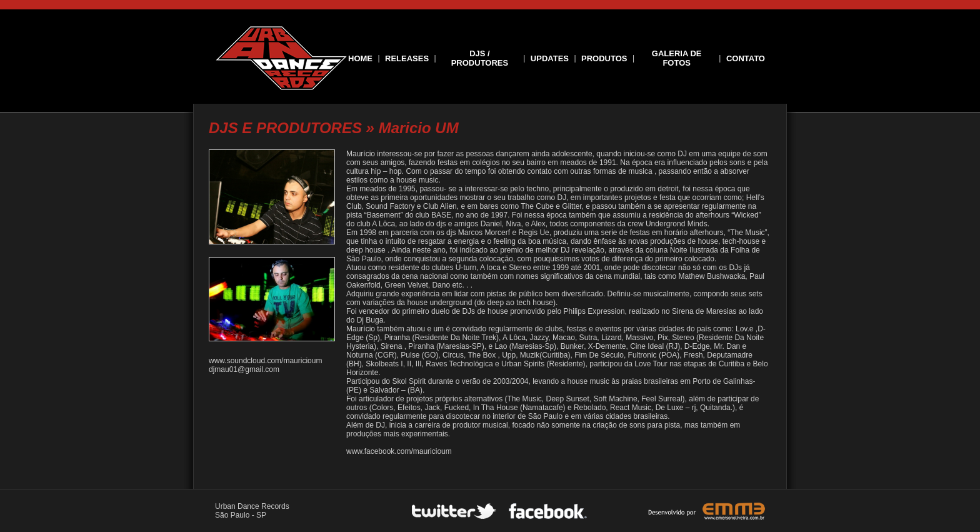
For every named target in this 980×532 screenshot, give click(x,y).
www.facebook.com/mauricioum (399, 451)
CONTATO (746, 58)
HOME (360, 58)
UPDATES (550, 58)
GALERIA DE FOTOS (677, 58)
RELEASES (407, 58)
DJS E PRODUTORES (285, 128)
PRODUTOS (604, 58)
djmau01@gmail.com (244, 369)
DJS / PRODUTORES (480, 58)
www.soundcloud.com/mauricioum (265, 361)
